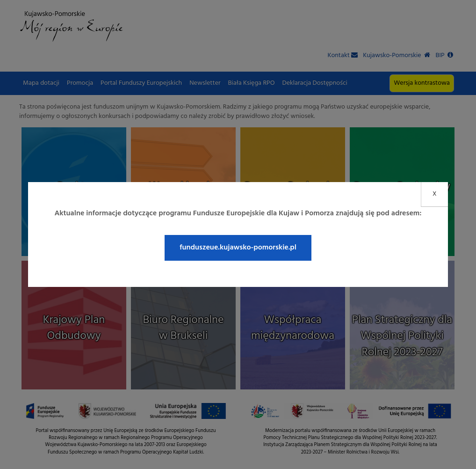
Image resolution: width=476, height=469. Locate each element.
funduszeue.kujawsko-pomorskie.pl (238, 248)
